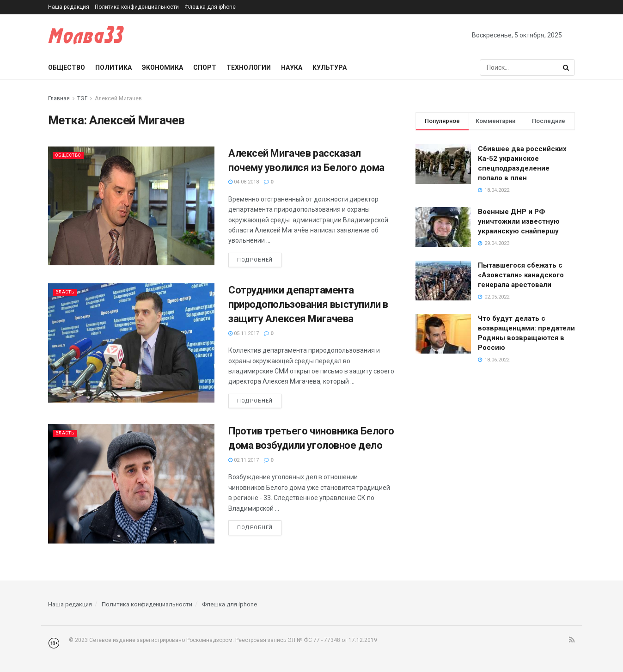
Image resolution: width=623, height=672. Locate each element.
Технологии (249, 67)
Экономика (162, 67)
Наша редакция (69, 7)
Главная (59, 98)
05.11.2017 (244, 333)
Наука (292, 67)
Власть (67, 292)
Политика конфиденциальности (137, 7)
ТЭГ (82, 98)
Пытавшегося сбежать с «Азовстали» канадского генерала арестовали (521, 275)
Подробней (255, 260)
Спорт (205, 67)
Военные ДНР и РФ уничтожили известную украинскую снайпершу (519, 221)
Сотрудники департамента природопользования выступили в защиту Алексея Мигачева (308, 304)
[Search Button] (567, 67)
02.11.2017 (244, 460)
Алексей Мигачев (118, 98)
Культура (330, 67)
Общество (67, 67)
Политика (113, 67)
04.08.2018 (244, 182)
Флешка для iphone (210, 7)
